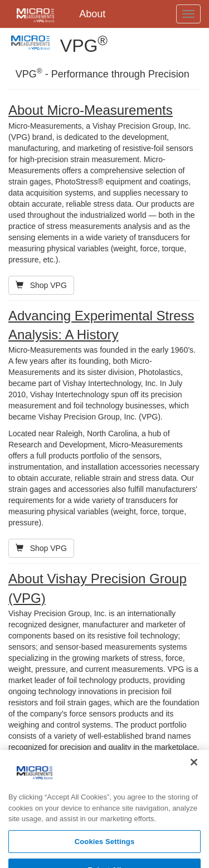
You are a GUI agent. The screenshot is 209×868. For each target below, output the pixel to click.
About (92, 14)
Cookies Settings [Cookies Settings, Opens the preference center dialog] (105, 848)
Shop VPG (41, 285)
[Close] (194, 769)
